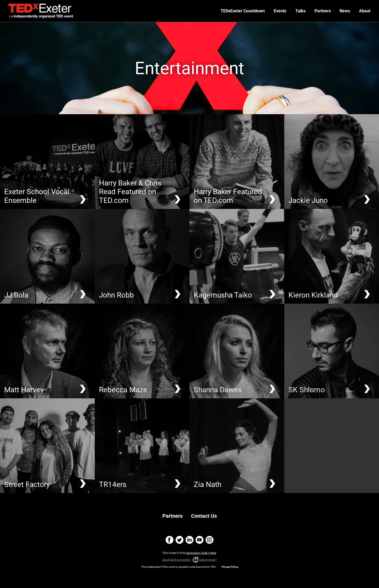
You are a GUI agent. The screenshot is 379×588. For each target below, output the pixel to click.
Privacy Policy (230, 567)
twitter (179, 540)
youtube (200, 540)
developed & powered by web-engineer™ (190, 560)
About (365, 11)
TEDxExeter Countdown (245, 11)
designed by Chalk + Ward (201, 553)
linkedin (189, 540)
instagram (210, 540)
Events (282, 11)
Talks (302, 11)
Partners (324, 11)
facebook (169, 540)
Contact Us (204, 516)
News (346, 11)
